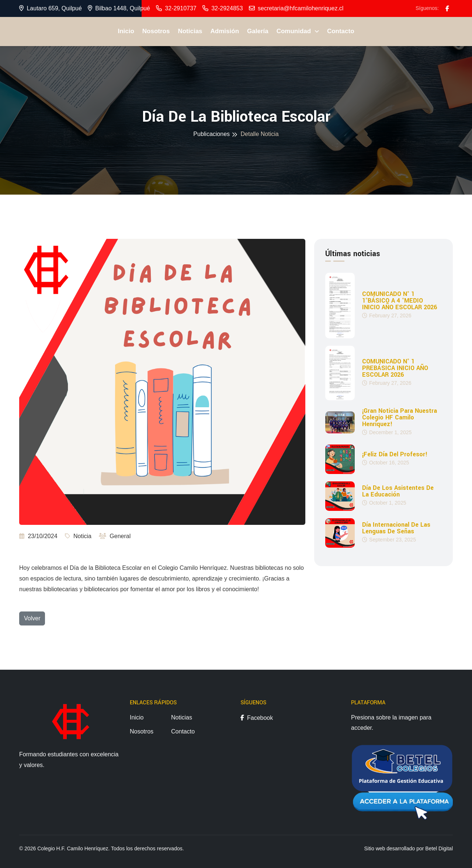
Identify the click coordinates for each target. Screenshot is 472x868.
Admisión (225, 31)
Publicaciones (211, 134)
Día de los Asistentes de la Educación (398, 491)
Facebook (257, 718)
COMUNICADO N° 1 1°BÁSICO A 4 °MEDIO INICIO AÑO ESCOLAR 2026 (400, 301)
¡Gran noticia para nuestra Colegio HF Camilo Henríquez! (400, 417)
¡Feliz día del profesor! (395, 454)
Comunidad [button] (295, 31)
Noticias (190, 31)
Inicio (126, 31)
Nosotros (156, 31)
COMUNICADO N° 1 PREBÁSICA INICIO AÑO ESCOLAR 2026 (395, 368)
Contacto (341, 31)
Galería (258, 31)
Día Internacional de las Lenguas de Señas (396, 528)
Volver (32, 618)
